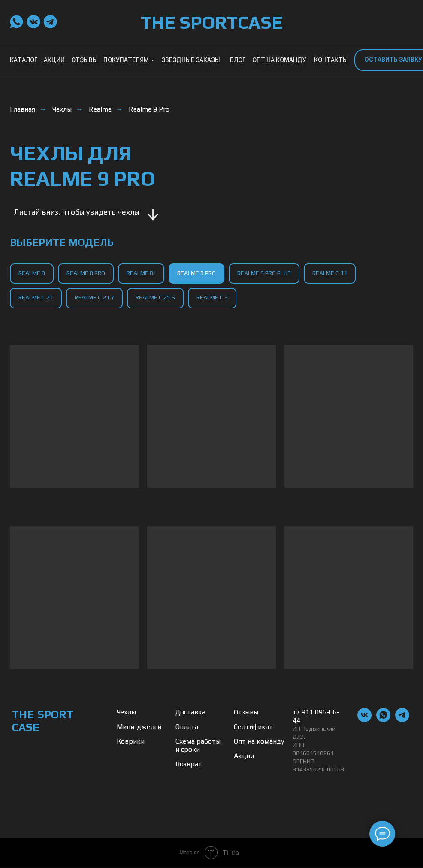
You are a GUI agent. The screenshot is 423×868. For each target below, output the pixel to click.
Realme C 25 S (155, 297)
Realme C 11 (330, 273)
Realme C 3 (212, 297)
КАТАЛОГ (24, 60)
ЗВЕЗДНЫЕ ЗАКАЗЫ (191, 60)
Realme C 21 (36, 297)
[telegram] (402, 720)
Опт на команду (259, 742)
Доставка (190, 712)
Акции (244, 756)
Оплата (187, 727)
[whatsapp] (383, 720)
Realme (100, 109)
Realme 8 (32, 273)
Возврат (189, 764)
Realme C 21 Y (94, 297)
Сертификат (253, 727)
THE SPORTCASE (211, 22)
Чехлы (62, 109)
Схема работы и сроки (198, 746)
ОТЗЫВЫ (85, 60)
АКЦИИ (54, 60)
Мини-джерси (139, 727)
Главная (23, 109)
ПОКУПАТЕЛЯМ (126, 60)
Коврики (131, 742)
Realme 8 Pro (86, 273)
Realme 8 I (141, 273)
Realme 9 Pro (149, 109)
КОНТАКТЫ (331, 60)
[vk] (364, 720)
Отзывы (246, 712)
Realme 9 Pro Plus (264, 273)
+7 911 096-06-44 (316, 717)
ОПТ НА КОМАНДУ (279, 60)
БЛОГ (238, 60)
